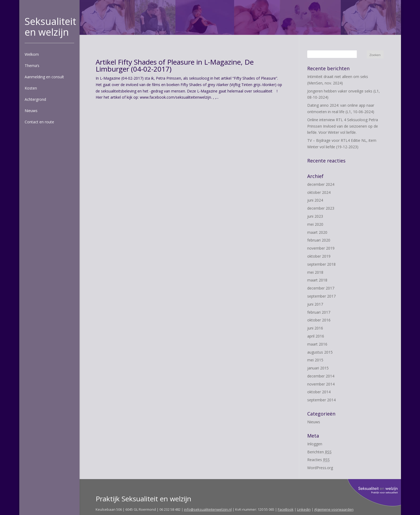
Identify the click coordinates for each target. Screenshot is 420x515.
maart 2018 (317, 280)
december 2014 (321, 376)
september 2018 (321, 264)
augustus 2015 (320, 352)
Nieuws (31, 111)
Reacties (318, 460)
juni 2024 (315, 200)
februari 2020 (319, 240)
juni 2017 (315, 304)
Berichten (319, 452)
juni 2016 (315, 328)
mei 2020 (315, 224)
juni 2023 (315, 216)
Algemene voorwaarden (334, 509)
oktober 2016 (319, 320)
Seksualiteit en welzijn (50, 27)
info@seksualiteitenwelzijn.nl (208, 509)
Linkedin (304, 509)
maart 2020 (317, 232)
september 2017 (321, 296)
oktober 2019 (319, 256)
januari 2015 (318, 368)
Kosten (31, 88)
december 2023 (321, 208)
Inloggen (315, 444)
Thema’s (32, 66)
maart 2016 (317, 344)
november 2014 (321, 384)
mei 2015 (315, 360)
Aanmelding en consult (44, 77)
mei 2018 (315, 272)
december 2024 (321, 184)
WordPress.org (320, 468)
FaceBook (286, 509)
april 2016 (316, 336)
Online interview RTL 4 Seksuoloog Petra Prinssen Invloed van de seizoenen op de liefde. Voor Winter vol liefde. (343, 126)
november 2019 (321, 248)
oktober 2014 (319, 392)
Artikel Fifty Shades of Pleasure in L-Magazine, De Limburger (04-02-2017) (175, 65)
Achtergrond (35, 99)
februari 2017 (319, 312)
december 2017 (321, 288)
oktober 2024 (319, 192)
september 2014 (321, 400)
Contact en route (39, 122)
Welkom (32, 54)
